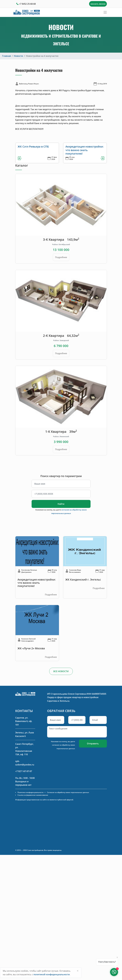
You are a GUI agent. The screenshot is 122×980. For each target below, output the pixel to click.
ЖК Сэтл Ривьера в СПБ (33, 147)
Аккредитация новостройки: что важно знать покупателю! (85, 150)
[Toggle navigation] (105, 12)
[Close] (78, 971)
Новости (18, 56)
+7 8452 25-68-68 (27, 4)
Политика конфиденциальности (30, 792)
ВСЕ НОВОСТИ (61, 671)
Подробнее (61, 257)
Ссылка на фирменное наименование (33, 795)
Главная (7, 56)
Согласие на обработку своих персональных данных (68, 792)
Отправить (93, 744)
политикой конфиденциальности (52, 974)
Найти (61, 504)
